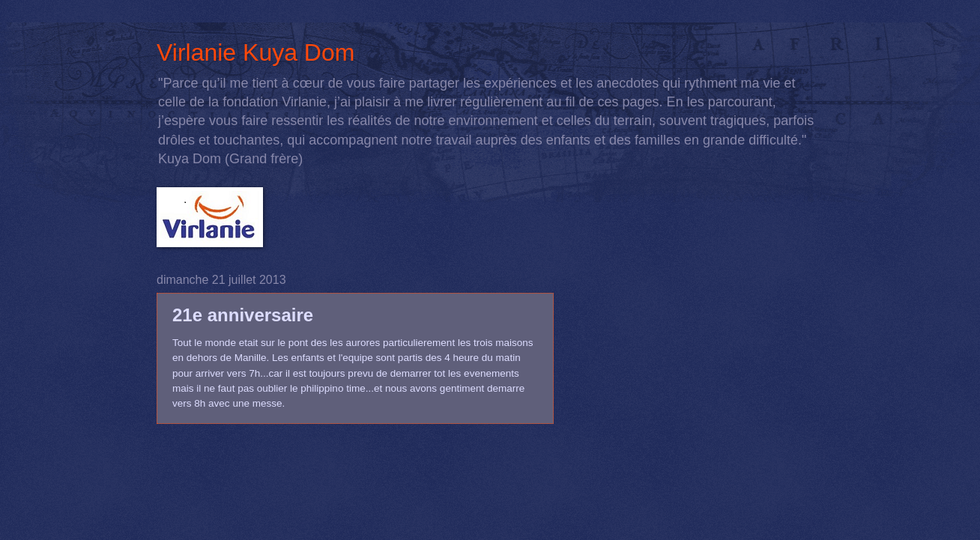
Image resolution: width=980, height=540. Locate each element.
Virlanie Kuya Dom (255, 52)
